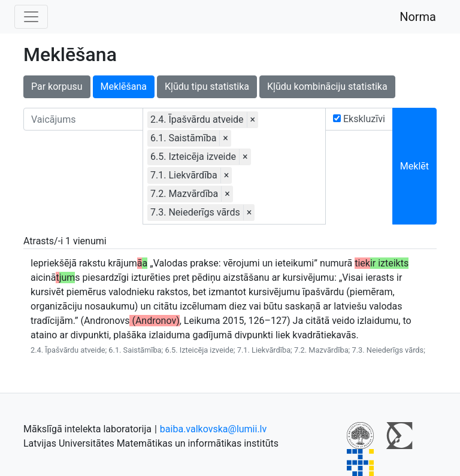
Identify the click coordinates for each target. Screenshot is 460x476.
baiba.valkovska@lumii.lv (213, 429)
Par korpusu (57, 87)
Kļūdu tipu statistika (207, 87)
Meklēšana (124, 87)
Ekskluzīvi (359, 119)
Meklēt (414, 166)
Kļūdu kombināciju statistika (327, 87)
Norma (418, 17)
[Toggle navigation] (31, 17)
